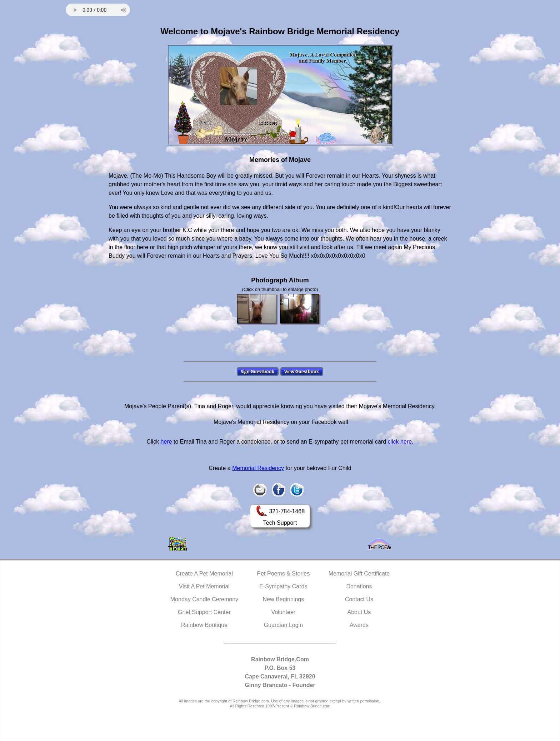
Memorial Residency (258, 468)
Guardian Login (283, 625)
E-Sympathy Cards (283, 586)
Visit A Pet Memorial (204, 586)
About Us (359, 612)
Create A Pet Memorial (204, 574)
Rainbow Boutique (204, 625)
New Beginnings (284, 599)
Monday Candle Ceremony (204, 599)
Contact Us (359, 599)
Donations (359, 586)
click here (400, 442)
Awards (359, 625)
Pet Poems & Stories (284, 574)
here (166, 442)
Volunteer (284, 612)
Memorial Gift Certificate (359, 574)
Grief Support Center (204, 612)
